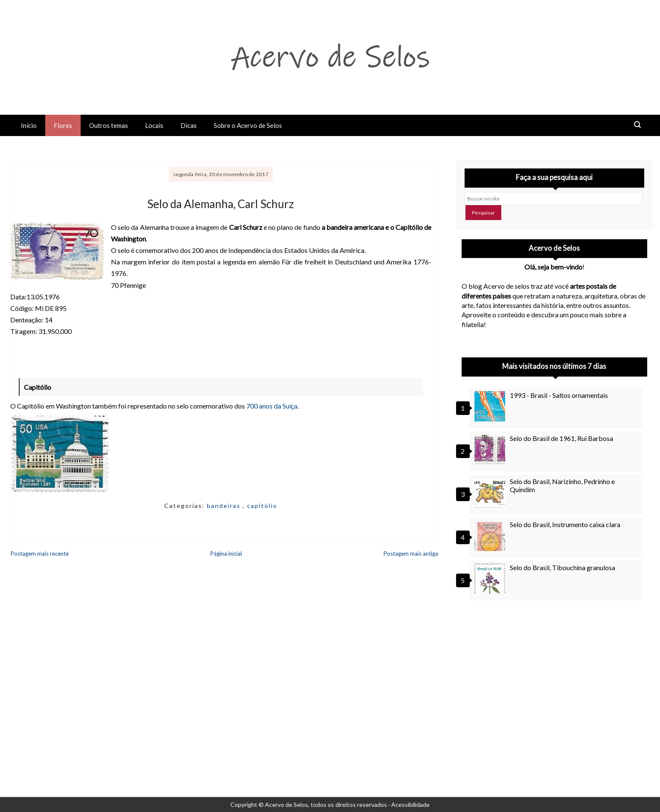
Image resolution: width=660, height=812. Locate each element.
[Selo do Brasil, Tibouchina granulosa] (491, 579)
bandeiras (225, 506)
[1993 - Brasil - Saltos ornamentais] (491, 406)
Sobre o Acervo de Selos (248, 125)
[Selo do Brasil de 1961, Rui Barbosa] (491, 449)
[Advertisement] (554, 684)
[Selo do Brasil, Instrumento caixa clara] (491, 536)
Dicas (189, 125)
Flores (63, 125)
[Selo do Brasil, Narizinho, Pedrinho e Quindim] (491, 493)
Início (29, 125)
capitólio (262, 506)
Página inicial (226, 554)
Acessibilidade (410, 805)
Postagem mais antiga (411, 554)
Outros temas (109, 125)
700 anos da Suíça (272, 406)
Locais (154, 125)
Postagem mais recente (40, 554)
